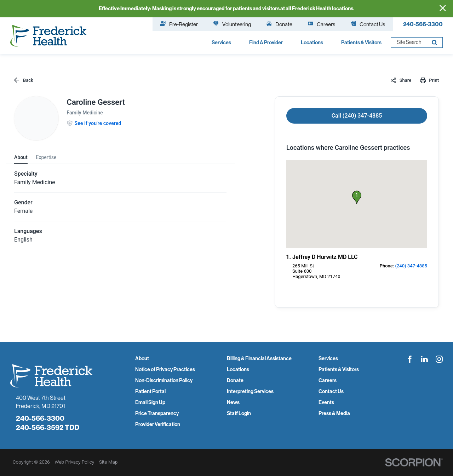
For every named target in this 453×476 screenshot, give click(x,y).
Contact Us (331, 392)
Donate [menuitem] (279, 24)
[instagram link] (439, 359)
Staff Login (239, 413)
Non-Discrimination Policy (164, 381)
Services (328, 359)
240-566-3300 (423, 24)
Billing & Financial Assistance (259, 359)
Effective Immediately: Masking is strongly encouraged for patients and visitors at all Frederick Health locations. (226, 8)
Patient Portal (150, 392)
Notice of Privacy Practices (165, 370)
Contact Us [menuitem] (368, 24)
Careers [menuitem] (322, 24)
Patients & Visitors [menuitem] (361, 42)
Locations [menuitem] (312, 42)
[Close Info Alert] (443, 8)
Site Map (108, 462)
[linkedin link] (424, 359)
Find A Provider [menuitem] (266, 42)
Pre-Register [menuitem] (179, 24)
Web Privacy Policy (74, 462)
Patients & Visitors (339, 370)
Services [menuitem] (221, 42)
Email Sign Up (150, 403)
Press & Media (334, 413)
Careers (328, 381)
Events (326, 403)
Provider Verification (158, 424)
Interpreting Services (250, 392)
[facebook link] (410, 359)
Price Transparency (157, 413)
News (233, 403)
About (142, 359)
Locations (238, 370)
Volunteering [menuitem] (232, 24)
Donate (235, 381)
